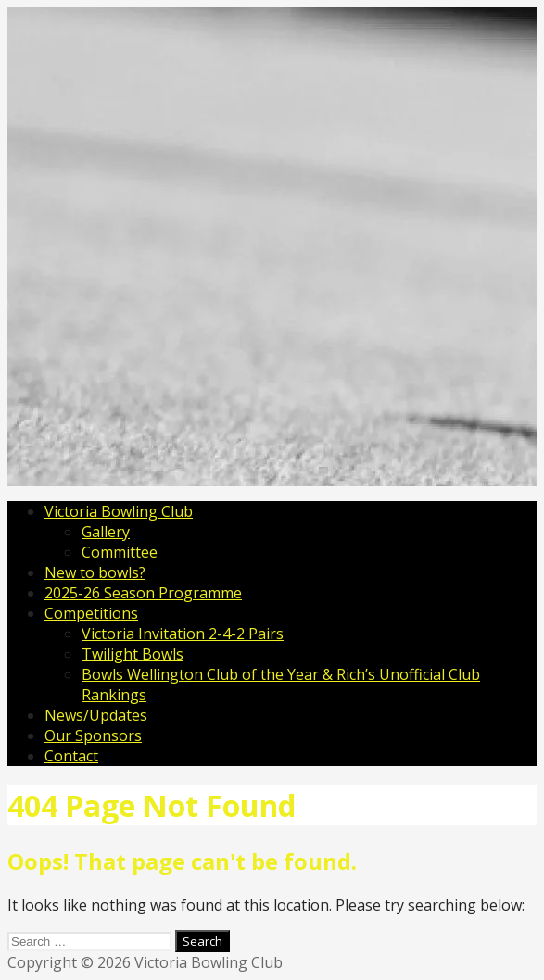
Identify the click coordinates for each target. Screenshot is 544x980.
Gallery (106, 532)
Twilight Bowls (133, 654)
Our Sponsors (93, 735)
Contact (71, 756)
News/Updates (96, 715)
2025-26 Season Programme (143, 593)
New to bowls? (95, 572)
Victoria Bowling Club (119, 511)
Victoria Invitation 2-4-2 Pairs (183, 634)
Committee (120, 552)
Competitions (91, 613)
